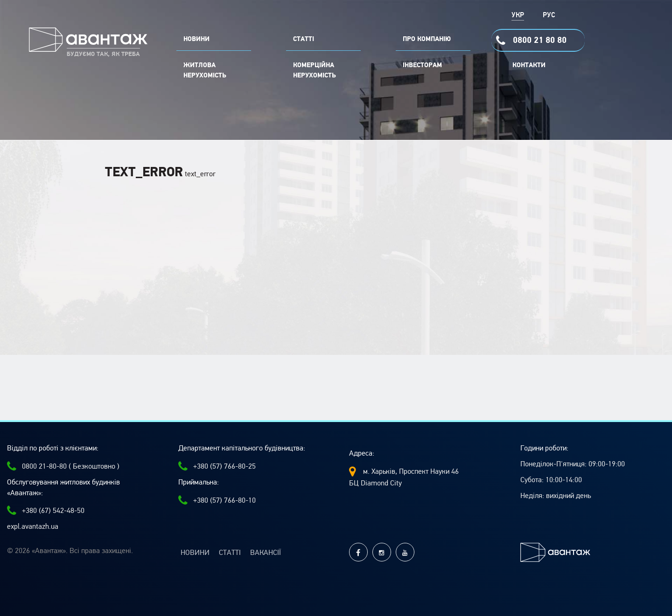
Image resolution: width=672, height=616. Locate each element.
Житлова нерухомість (205, 70)
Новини (195, 553)
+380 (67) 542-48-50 (46, 511)
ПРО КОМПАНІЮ (427, 39)
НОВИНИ (196, 39)
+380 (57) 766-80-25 (217, 466)
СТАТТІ (304, 39)
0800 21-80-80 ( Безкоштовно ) (63, 466)
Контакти (529, 65)
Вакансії (266, 553)
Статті (230, 553)
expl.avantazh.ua (33, 526)
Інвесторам (422, 65)
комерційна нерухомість (315, 70)
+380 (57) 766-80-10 (217, 500)
